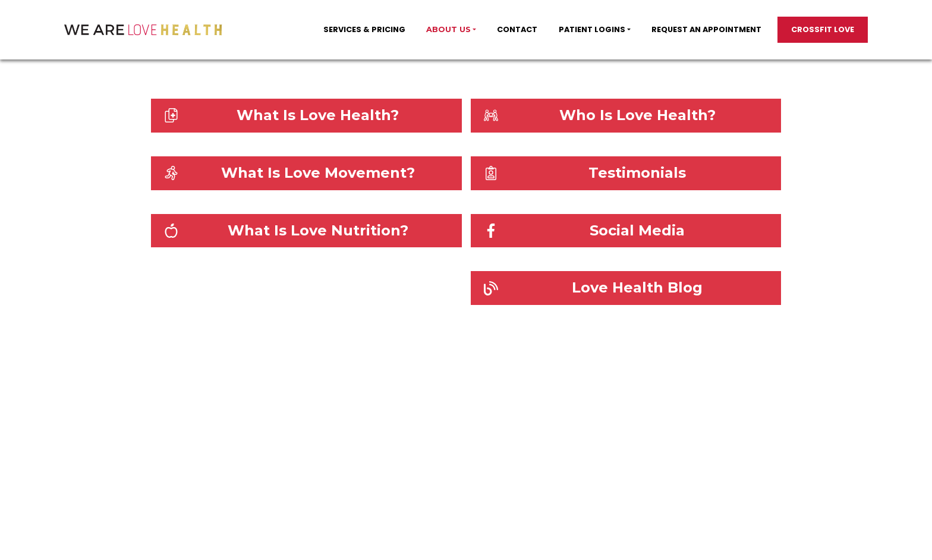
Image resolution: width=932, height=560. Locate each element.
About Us (448, 29)
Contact (517, 29)
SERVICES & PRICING (364, 29)
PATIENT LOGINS (592, 29)
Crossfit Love (823, 29)
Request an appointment (706, 29)
